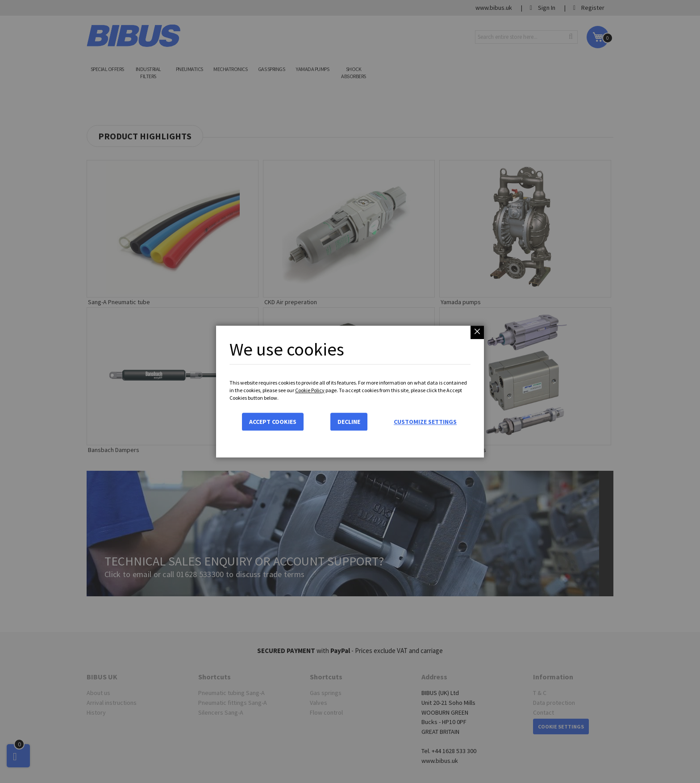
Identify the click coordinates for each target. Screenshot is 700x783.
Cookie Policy (310, 390)
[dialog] (350, 391)
